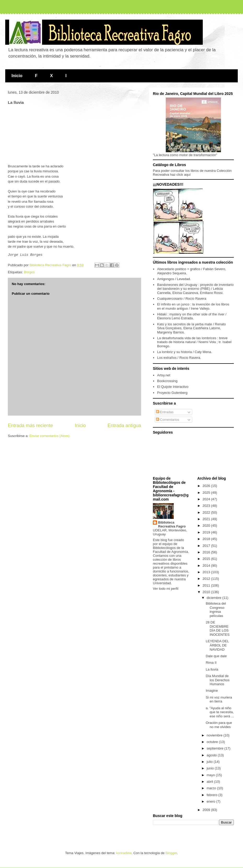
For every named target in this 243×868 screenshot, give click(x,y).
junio (211, 768)
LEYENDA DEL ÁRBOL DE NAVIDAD (217, 645)
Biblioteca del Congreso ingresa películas (216, 610)
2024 (207, 499)
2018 (207, 539)
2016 (207, 552)
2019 (207, 532)
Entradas (165, 412)
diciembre (215, 598)
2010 (207, 592)
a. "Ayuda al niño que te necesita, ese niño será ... (220, 712)
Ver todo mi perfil (166, 589)
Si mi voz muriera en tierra (219, 699)
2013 (207, 572)
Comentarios (168, 420)
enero (212, 801)
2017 (207, 546)
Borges (29, 271)
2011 (207, 585)
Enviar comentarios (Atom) (49, 435)
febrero (213, 795)
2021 (207, 519)
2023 (207, 506)
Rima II (211, 663)
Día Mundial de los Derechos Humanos (218, 680)
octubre (213, 742)
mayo (211, 775)
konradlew (124, 853)
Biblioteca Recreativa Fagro (172, 524)
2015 (207, 559)
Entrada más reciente (30, 425)
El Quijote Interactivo (173, 387)
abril (210, 782)
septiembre (216, 748)
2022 (207, 512)
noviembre (215, 735)
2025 (207, 493)
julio (210, 762)
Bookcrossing (167, 381)
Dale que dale (216, 656)
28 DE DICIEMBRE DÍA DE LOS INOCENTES (218, 628)
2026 (207, 486)
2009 (207, 810)
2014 (207, 566)
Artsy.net (164, 375)
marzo (212, 788)
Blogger (171, 853)
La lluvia (212, 669)
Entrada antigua (124, 425)
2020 (207, 526)
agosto (212, 755)
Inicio (17, 76)
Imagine (212, 691)
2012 (207, 579)
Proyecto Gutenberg (172, 393)
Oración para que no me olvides (219, 725)
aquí (187, 175)
